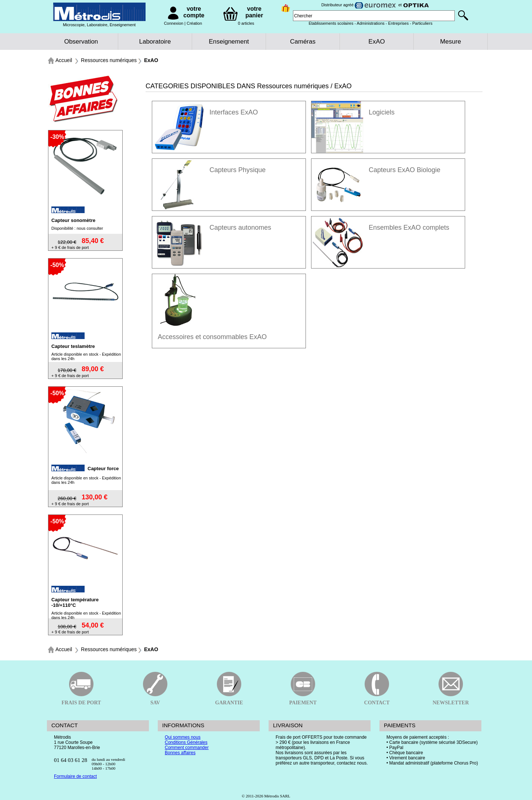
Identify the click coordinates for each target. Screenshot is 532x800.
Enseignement (229, 42)
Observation (81, 42)
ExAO (376, 42)
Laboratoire (155, 42)
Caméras (303, 42)
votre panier (254, 12)
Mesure (451, 42)
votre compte (194, 12)
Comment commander (187, 748)
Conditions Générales (186, 742)
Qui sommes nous (183, 737)
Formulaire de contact (75, 776)
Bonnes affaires (180, 753)
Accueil (64, 60)
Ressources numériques (109, 60)
